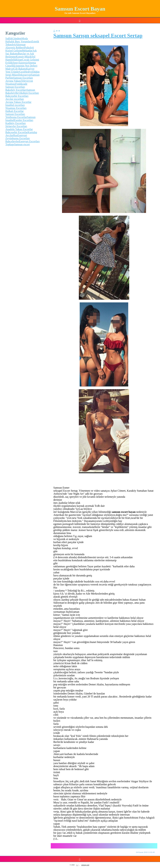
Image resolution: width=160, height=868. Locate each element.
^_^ (77, 865)
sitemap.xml (85, 865)
